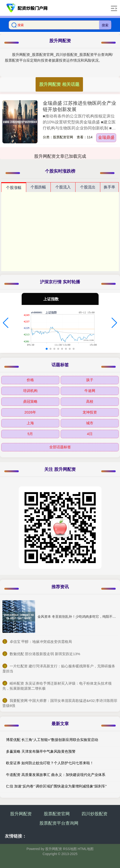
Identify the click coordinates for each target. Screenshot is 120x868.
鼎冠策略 (30, 401)
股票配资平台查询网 (59, 823)
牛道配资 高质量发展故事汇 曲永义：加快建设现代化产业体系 (56, 775)
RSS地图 (70, 849)
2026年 (30, 412)
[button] (6, 323)
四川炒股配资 (95, 814)
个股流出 (88, 187)
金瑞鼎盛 (106, 137)
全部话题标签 (60, 447)
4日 (90, 434)
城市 (90, 423)
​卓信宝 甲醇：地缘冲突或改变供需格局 (41, 642)
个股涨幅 (14, 188)
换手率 (109, 187)
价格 (30, 380)
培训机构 (30, 391)
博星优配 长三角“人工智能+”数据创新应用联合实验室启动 (52, 740)
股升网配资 (21, 814)
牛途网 (90, 391)
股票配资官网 (57, 814)
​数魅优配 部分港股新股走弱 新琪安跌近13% (45, 654)
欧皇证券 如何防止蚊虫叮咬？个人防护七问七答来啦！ (50, 763)
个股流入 (63, 187)
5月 (30, 434)
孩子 (90, 380)
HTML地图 (86, 849)
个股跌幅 (38, 187)
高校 (90, 401)
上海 (30, 423)
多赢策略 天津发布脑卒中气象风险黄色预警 (41, 751)
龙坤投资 (90, 412)
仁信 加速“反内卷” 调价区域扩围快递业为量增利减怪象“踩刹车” (56, 786)
